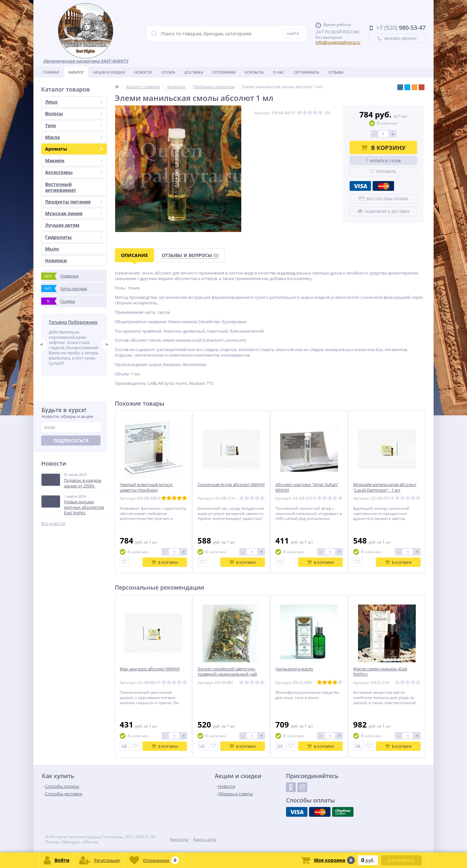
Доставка (194, 72)
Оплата (168, 72)
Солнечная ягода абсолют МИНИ (231, 485)
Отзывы (336, 72)
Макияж (74, 160)
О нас (279, 72)
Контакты (254, 72)
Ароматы (74, 149)
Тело (74, 125)
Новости (143, 72)
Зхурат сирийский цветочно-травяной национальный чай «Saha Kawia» (227, 674)
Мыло (52, 249)
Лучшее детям (62, 225)
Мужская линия (74, 213)
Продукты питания (74, 202)
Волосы (74, 113)
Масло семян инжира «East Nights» (380, 672)
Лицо (74, 102)
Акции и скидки (109, 72)
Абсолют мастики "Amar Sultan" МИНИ (307, 487)
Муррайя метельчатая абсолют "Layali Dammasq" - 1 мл (385, 487)
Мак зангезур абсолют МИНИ (150, 669)
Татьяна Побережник (73, 322)
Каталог (76, 72)
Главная (51, 72)
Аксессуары (74, 172)
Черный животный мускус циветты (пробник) (146, 487)
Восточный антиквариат (61, 187)
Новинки (56, 260)
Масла (74, 137)
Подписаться (71, 440)
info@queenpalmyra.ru (338, 42)
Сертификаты (306, 72)
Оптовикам (224, 72)
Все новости (53, 524)
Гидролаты (74, 237)
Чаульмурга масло (294, 669)
